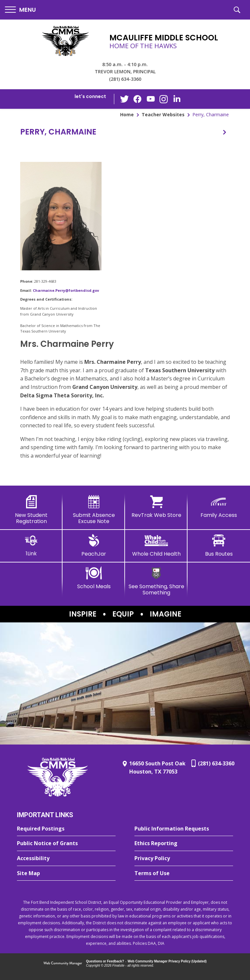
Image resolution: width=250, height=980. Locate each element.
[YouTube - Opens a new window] (151, 99)
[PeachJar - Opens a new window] (94, 546)
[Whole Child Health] (156, 546)
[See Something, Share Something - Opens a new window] (156, 581)
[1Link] (31, 545)
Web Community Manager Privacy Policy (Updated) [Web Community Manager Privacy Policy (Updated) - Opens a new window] (167, 961)
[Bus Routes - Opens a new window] (219, 546)
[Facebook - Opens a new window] (138, 99)
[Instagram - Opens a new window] (164, 99)
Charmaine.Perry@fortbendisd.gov (66, 290)
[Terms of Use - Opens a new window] (184, 873)
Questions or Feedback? (105, 961)
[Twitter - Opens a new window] (125, 99)
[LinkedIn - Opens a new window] (177, 99)
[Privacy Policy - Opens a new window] (184, 859)
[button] (20, 10)
